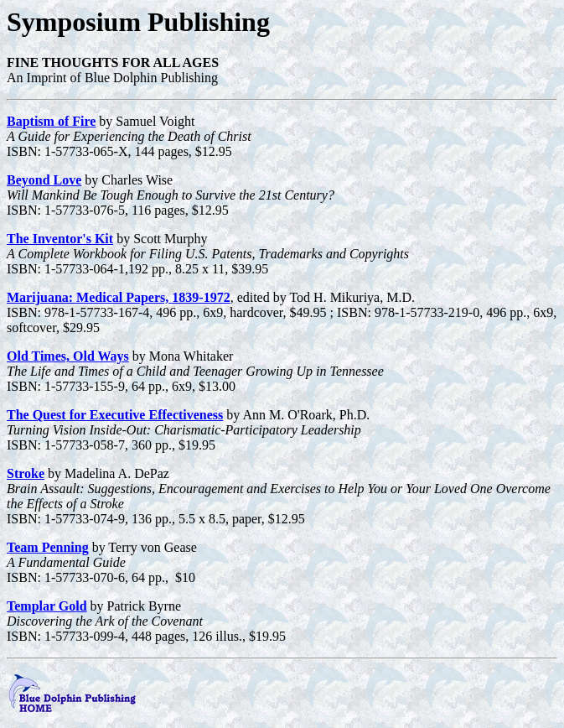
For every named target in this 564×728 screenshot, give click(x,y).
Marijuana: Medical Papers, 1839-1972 (119, 297)
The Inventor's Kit (60, 239)
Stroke (26, 473)
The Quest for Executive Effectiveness (115, 415)
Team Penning (48, 547)
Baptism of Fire (51, 121)
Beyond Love (44, 180)
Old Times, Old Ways (68, 356)
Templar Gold (47, 606)
